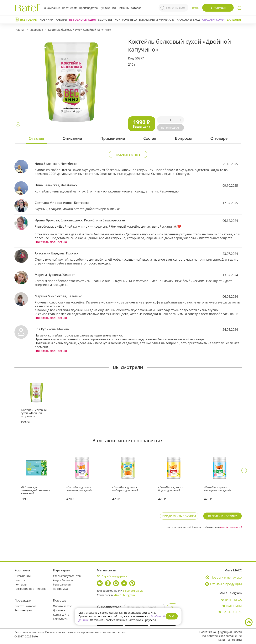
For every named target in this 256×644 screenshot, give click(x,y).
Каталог (136, 8)
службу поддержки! (231, 527)
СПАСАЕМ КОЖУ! (213, 20)
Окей (172, 616)
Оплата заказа (63, 606)
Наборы (61, 20)
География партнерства (30, 589)
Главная (20, 30)
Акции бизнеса (63, 580)
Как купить (60, 619)
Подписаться (109, 607)
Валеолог (234, 20)
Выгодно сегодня (82, 20)
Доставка (59, 610)
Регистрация (218, 8)
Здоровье (105, 20)
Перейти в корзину (222, 516)
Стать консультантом (67, 576)
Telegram (129, 595)
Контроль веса (126, 20)
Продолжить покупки (179, 516)
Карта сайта (61, 615)
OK (173, 607)
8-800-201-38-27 (133, 591)
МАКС (117, 595)
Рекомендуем (23, 610)
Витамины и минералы (157, 20)
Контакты (21, 584)
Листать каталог (25, 606)
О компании (52, 8)
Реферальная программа (62, 587)
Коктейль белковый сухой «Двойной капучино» (80, 30)
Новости (20, 580)
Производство (88, 8)
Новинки (47, 20)
